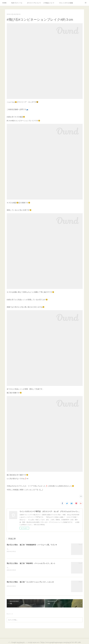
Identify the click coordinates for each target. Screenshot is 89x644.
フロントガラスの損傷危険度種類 (66, 3)
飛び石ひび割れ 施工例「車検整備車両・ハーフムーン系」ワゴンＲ (32, 545)
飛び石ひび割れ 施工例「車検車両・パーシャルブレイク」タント (31, 563)
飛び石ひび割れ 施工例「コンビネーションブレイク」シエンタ (30, 582)
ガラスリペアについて (34, 3)
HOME (4, 3)
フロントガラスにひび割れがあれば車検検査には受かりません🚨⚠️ (28, 568)
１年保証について (49, 3)
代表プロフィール (17, 3)
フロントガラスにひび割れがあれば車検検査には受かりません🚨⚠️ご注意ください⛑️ (34, 549)
